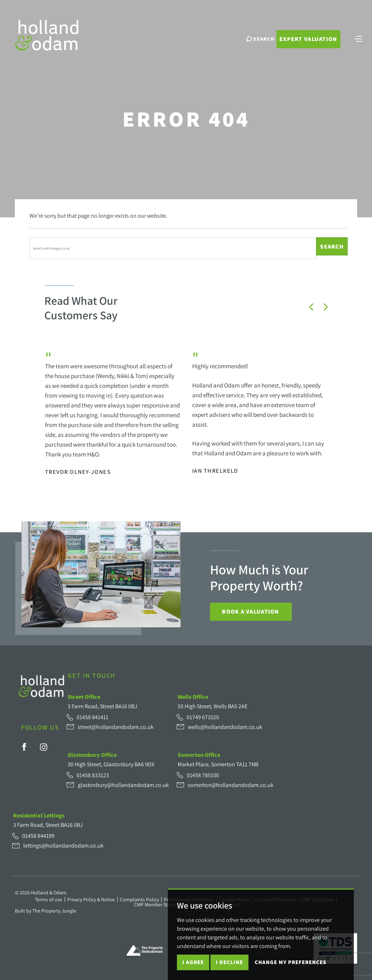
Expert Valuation (308, 39)
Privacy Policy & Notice (91, 899)
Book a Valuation (250, 612)
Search (332, 247)
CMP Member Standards (160, 905)
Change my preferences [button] (290, 962)
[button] (311, 307)
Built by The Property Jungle (46, 911)
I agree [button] (193, 962)
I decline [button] (229, 962)
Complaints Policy (139, 899)
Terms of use (48, 899)
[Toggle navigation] (358, 38)
